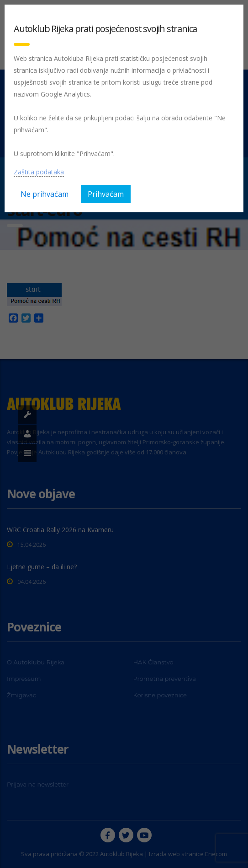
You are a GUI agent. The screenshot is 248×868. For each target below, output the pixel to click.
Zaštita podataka (39, 172)
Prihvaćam (106, 194)
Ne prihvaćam (45, 194)
